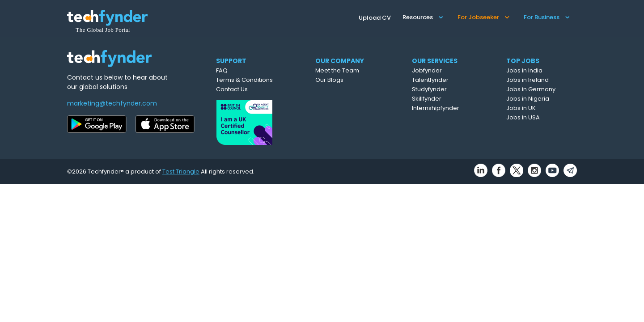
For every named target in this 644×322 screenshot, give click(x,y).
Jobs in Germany (531, 89)
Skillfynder (427, 99)
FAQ (222, 70)
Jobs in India (524, 70)
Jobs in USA (523, 117)
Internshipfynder (436, 108)
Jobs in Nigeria (528, 99)
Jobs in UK (521, 108)
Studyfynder (429, 89)
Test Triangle (181, 172)
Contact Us (232, 89)
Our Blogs (329, 80)
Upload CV (375, 18)
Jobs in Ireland (527, 80)
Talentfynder (430, 80)
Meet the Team (337, 70)
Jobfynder (427, 70)
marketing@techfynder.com (112, 103)
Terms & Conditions (244, 80)
